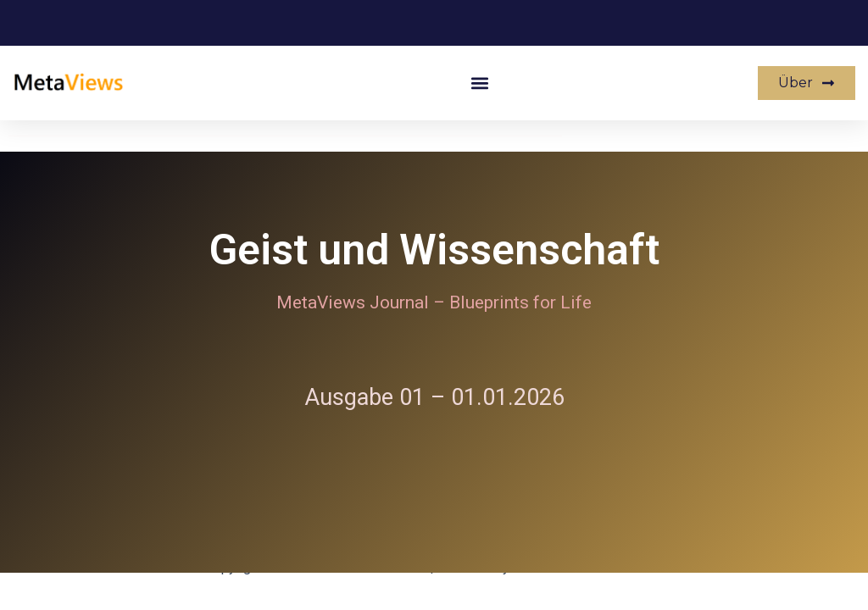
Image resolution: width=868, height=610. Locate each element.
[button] (480, 83)
